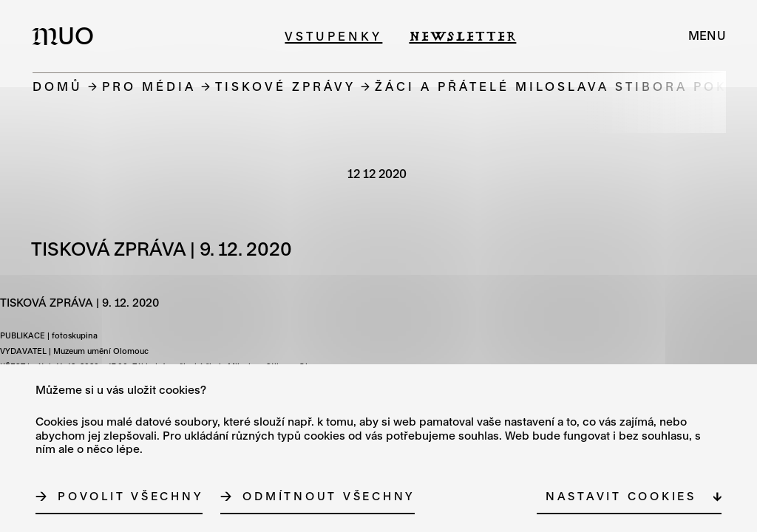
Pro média (149, 86)
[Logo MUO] (67, 35)
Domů (58, 86)
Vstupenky (333, 36)
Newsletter (462, 36)
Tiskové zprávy (285, 86)
